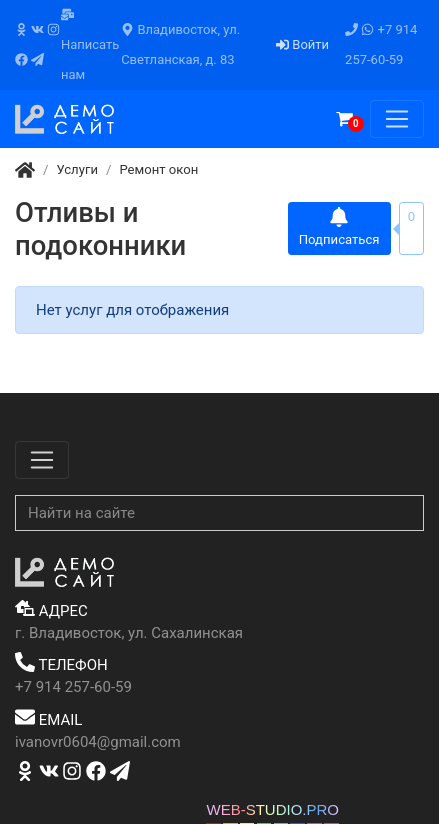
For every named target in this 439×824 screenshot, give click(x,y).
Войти (302, 44)
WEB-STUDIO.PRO (272, 809)
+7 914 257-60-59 (381, 44)
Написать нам (90, 45)
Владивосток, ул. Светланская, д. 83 (180, 44)
